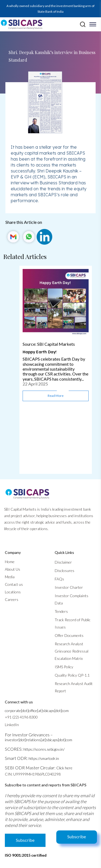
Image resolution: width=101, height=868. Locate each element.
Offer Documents (69, 635)
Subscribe (77, 837)
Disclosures (65, 571)
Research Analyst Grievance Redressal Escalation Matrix (72, 651)
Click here (64, 768)
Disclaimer (63, 562)
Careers (12, 599)
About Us (13, 569)
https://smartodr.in (44, 758)
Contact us (14, 584)
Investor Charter (69, 587)
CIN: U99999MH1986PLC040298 (33, 774)
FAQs (59, 579)
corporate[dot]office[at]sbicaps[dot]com (37, 711)
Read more (56, 396)
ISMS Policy (64, 667)
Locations (13, 592)
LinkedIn (12, 725)
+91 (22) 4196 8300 (21, 717)
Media (10, 577)
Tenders (61, 611)
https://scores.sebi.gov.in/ (44, 749)
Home (10, 562)
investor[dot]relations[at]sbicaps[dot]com (39, 740)
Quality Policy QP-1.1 (72, 675)
